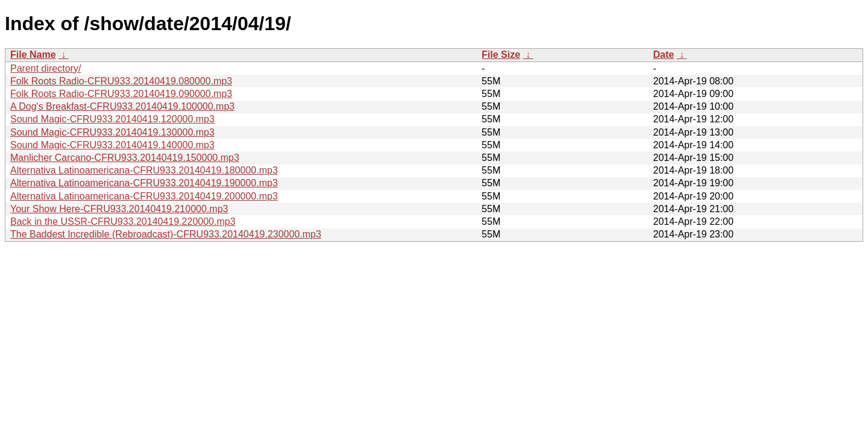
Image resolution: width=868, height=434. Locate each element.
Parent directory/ (46, 68)
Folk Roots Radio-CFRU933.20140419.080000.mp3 (121, 81)
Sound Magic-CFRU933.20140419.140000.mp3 (112, 145)
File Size (501, 55)
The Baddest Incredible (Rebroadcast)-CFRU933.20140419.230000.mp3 (166, 234)
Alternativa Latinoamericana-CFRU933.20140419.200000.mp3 (144, 196)
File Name (33, 55)
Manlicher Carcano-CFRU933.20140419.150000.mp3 (125, 158)
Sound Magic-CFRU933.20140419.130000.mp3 (112, 132)
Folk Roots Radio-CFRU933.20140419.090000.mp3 (121, 94)
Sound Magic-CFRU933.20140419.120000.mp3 (112, 119)
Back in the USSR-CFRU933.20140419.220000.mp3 (123, 222)
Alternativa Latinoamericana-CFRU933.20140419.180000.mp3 (144, 170)
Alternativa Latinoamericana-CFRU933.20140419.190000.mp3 (144, 183)
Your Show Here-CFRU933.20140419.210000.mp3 (119, 209)
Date (663, 55)
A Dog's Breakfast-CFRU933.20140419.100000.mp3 (122, 106)
